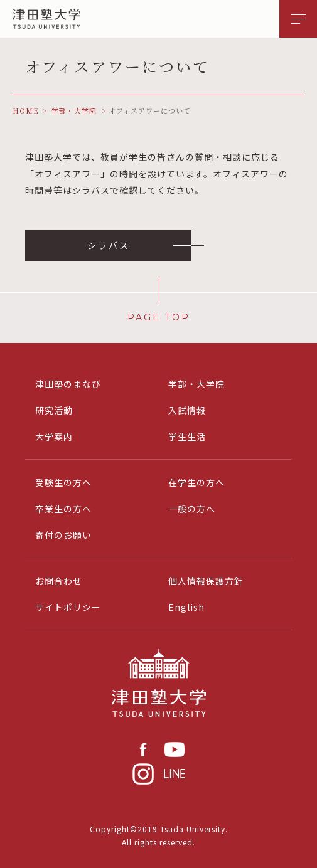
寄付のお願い (63, 535)
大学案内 (54, 437)
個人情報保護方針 (206, 581)
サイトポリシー (68, 607)
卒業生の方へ (63, 509)
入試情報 (187, 410)
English (186, 607)
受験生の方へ (63, 482)
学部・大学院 (196, 384)
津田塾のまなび (68, 384)
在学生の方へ (196, 482)
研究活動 (54, 410)
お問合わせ (59, 581)
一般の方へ (192, 509)
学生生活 (187, 437)
